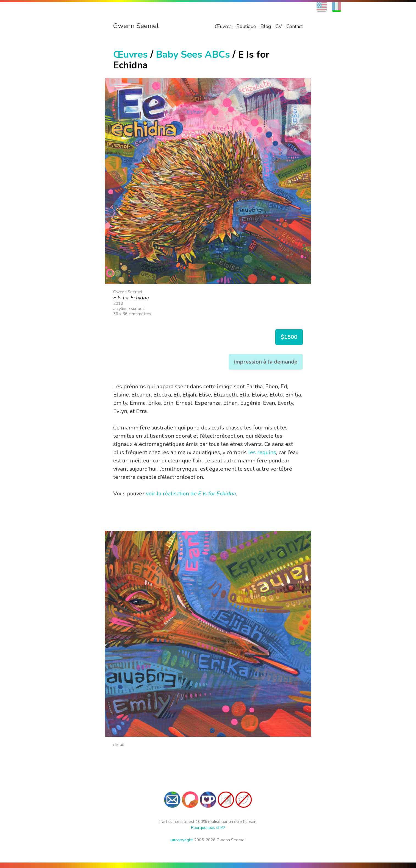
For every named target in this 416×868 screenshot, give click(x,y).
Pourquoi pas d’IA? (208, 828)
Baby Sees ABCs (193, 55)
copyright (182, 840)
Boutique (246, 26)
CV (279, 26)
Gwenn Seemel (136, 26)
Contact (295, 26)
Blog (266, 26)
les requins (262, 452)
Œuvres (223, 26)
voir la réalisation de (191, 494)
